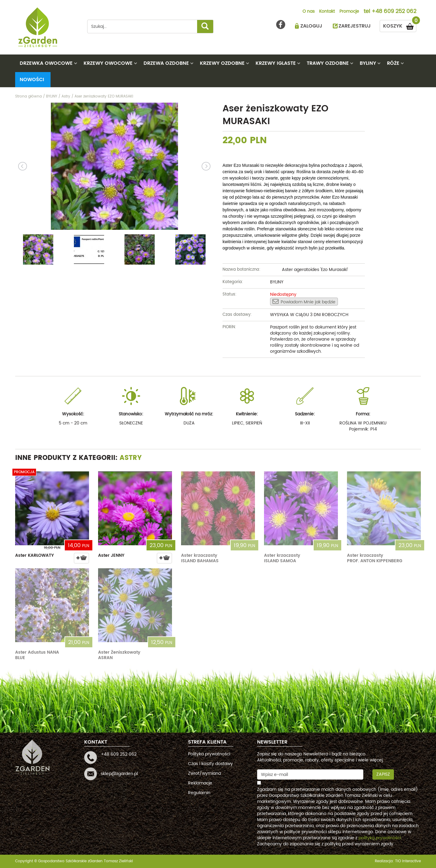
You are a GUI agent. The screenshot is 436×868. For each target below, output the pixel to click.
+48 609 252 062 (394, 12)
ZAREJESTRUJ (355, 26)
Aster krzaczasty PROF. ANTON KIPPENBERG (375, 558)
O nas (309, 12)
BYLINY (368, 63)
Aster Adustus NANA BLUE (37, 655)
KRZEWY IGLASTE (276, 63)
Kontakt (327, 12)
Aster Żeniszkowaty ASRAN (119, 655)
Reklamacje (200, 783)
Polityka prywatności (209, 754)
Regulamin (199, 793)
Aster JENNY (111, 555)
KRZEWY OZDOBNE (222, 63)
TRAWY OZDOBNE (328, 63)
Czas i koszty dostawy (210, 764)
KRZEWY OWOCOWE (108, 63)
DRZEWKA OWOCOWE (46, 63)
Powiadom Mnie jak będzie (304, 302)
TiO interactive (408, 861)
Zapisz (383, 774)
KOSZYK (400, 25)
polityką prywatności (380, 838)
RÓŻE (393, 63)
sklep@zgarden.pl (119, 774)
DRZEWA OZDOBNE (166, 63)
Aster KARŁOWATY (35, 555)
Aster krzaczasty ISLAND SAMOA (282, 558)
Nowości (32, 80)
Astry (131, 458)
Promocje (349, 12)
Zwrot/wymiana (205, 773)
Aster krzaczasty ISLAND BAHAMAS (200, 558)
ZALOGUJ (311, 26)
